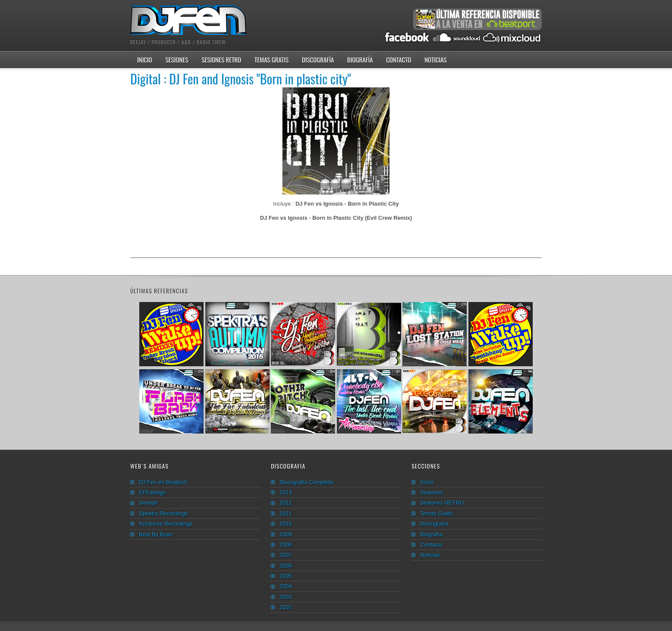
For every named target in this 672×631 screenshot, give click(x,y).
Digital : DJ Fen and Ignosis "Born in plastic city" (241, 79)
